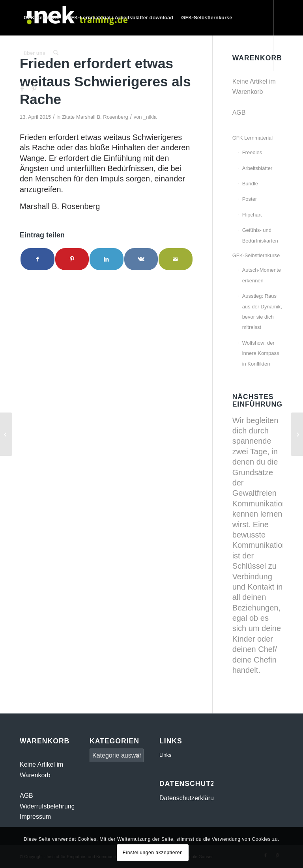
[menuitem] (41, 18)
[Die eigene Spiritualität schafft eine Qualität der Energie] (297, 434)
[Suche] (56, 53)
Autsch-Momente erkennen (262, 275)
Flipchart (252, 215)
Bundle (250, 184)
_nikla (150, 117)
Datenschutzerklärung (190, 798)
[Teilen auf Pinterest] (72, 259)
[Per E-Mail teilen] (176, 259)
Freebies (252, 152)
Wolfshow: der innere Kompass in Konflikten (261, 353)
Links (165, 755)
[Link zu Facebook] (22, 88)
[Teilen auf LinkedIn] (107, 259)
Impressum (35, 817)
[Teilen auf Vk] (141, 259)
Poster (250, 199)
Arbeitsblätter (257, 168)
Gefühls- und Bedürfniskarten (260, 235)
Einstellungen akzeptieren (153, 853)
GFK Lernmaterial (253, 138)
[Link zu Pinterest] (34, 88)
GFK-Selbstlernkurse (256, 255)
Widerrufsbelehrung (47, 806)
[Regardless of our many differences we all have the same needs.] (6, 434)
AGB (239, 113)
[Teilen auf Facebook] (37, 259)
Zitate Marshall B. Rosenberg (95, 117)
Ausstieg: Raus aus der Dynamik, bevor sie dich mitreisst (262, 312)
